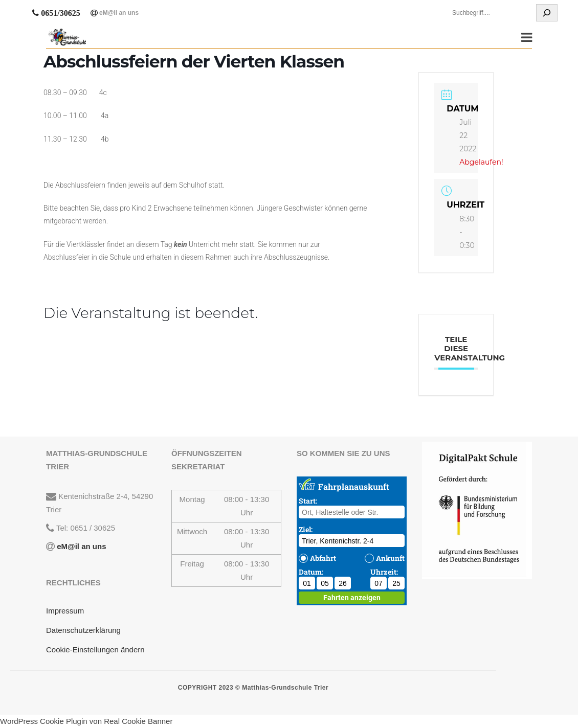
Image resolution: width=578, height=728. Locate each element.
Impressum (65, 611)
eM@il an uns (118, 13)
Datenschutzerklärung (83, 630)
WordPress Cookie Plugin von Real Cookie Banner (86, 721)
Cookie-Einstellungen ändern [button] (95, 650)
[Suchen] (547, 13)
